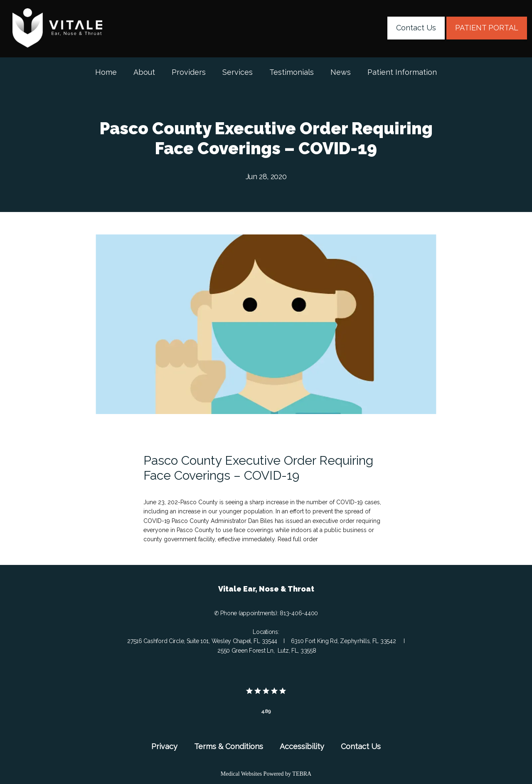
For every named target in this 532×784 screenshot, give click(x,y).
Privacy (164, 746)
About (144, 72)
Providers (189, 72)
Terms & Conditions (229, 746)
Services (238, 72)
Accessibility (302, 746)
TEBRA (302, 774)
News (341, 72)
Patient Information (402, 72)
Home (106, 72)
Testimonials (292, 72)
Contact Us (361, 746)
